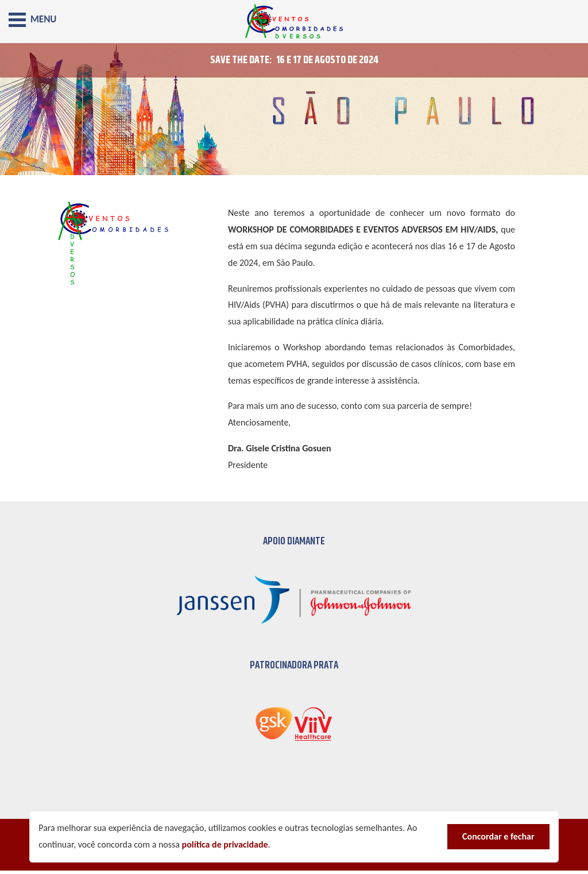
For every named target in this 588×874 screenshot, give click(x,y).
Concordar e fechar (498, 836)
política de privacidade (225, 844)
